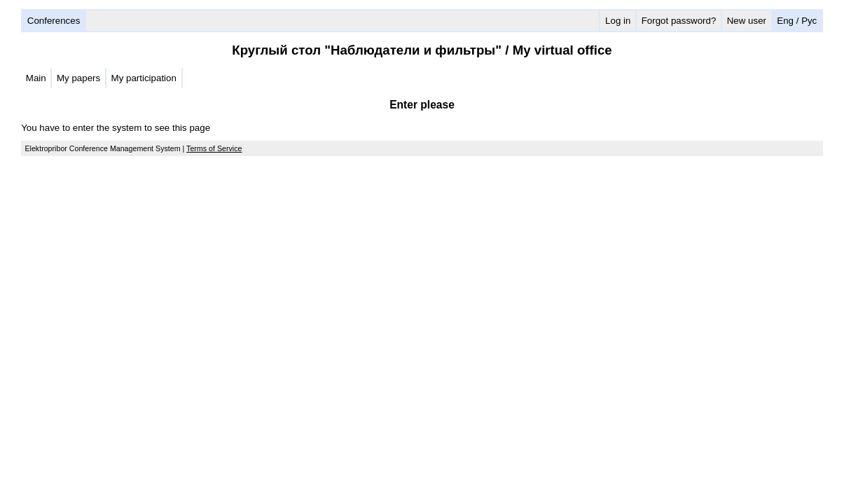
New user (747, 21)
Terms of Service (214, 148)
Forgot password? (679, 21)
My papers (78, 78)
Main (36, 78)
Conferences (54, 21)
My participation (144, 78)
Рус (809, 21)
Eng (785, 21)
